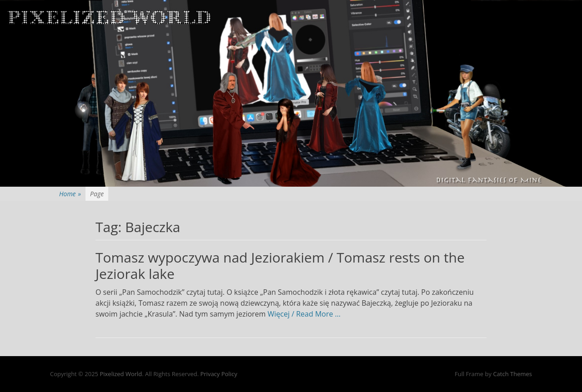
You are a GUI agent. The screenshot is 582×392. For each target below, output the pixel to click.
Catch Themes (512, 374)
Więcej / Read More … (304, 314)
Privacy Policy (218, 374)
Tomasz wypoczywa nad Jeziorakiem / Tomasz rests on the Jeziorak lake (280, 265)
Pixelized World (121, 374)
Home (70, 194)
